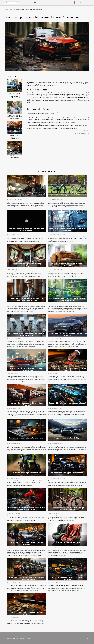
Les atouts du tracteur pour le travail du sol (27, 473)
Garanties (67, 3)
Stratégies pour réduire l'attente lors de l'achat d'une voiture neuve (67, 230)
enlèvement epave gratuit (77, 101)
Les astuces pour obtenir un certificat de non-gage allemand (27, 613)
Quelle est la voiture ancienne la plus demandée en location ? (68, 265)
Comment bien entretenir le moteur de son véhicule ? (67, 403)
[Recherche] (12, 3)
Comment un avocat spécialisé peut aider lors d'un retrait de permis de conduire (27, 299)
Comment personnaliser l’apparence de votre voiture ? (67, 473)
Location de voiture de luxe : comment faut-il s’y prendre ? (27, 543)
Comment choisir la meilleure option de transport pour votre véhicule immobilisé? (14, 95)
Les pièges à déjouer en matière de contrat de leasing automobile (67, 369)
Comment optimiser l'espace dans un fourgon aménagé (27, 265)
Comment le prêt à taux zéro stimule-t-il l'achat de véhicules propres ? (27, 230)
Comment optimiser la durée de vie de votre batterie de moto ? (14, 137)
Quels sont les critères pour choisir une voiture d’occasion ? (27, 404)
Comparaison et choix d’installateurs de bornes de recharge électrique (27, 334)
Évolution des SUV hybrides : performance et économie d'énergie (68, 334)
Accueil (6, 9)
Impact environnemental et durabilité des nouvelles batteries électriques (68, 299)
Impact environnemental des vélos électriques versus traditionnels (68, 195)
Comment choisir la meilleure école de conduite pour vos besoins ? (14, 117)
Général (82, 3)
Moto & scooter (37, 3)
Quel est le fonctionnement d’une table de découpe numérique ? (27, 439)
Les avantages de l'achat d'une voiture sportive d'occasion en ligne (27, 369)
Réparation (52, 3)
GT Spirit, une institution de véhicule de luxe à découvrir (67, 578)
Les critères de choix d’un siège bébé (67, 542)
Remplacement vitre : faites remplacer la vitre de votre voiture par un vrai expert (27, 509)
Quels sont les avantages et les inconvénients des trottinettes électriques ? (27, 578)
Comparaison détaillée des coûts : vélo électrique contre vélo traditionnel (68, 509)
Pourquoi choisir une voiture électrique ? (67, 438)
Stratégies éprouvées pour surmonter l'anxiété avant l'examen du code (14, 157)
